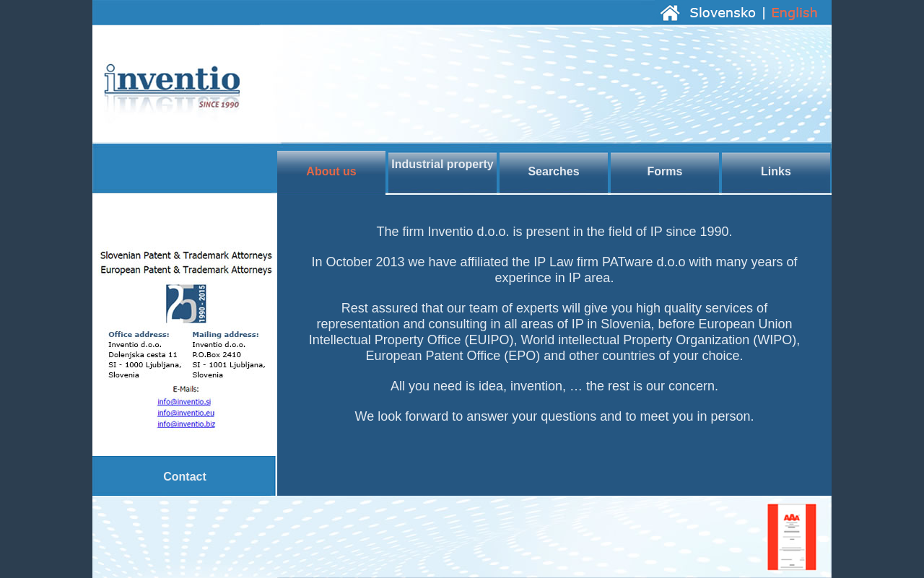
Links (776, 171)
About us (331, 171)
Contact (185, 477)
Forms (665, 171)
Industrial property (442, 164)
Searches (553, 171)
